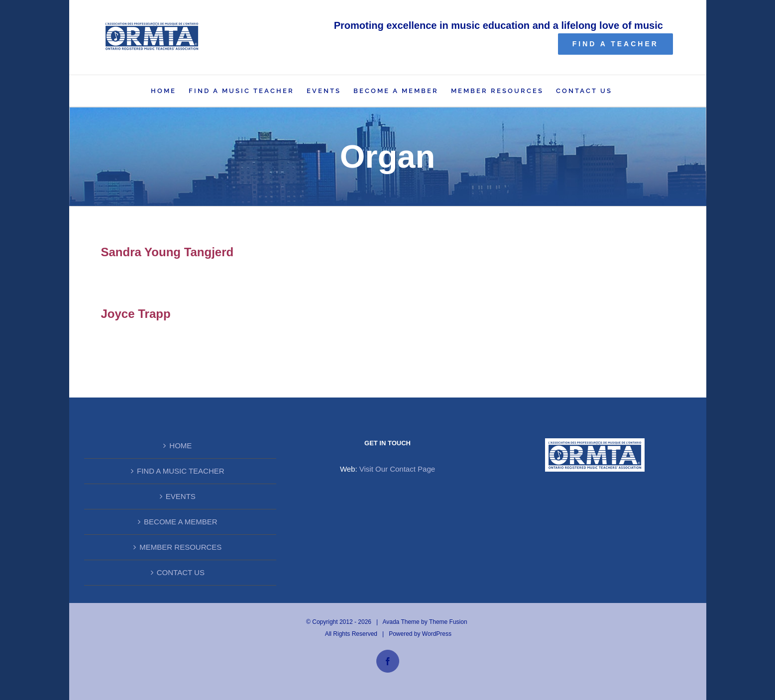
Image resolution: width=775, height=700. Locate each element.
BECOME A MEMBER (181, 522)
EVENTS (181, 496)
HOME (180, 446)
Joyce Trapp (136, 314)
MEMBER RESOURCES (180, 547)
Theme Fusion (448, 622)
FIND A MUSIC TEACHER (181, 471)
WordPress (437, 634)
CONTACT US (181, 572)
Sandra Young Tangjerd (167, 252)
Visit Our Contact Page (397, 469)
